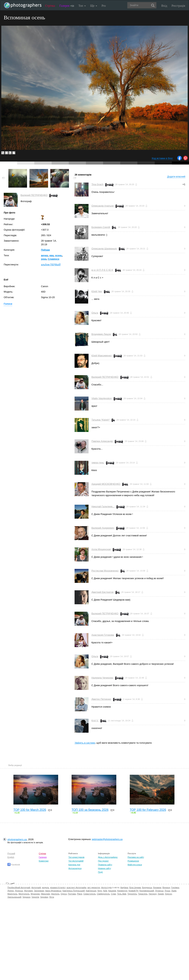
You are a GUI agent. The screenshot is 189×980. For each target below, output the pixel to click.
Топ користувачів (76, 857)
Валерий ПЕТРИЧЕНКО (34, 195)
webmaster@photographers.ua (107, 839)
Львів (174, 891)
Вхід (164, 6)
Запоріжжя (39, 891)
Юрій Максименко (101, 356)
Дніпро (11, 891)
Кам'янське (91, 891)
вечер (44, 255)
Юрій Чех (97, 291)
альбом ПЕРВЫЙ (51, 265)
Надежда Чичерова (102, 678)
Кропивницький (147, 891)
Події (100, 872)
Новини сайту (105, 868)
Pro (104, 6)
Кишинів (112, 891)
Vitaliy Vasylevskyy (101, 398)
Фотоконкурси (75, 868)
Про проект (103, 861)
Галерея (67, 6)
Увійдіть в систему (85, 743)
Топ (82, 6)
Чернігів (35, 897)
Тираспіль (143, 894)
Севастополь (89, 894)
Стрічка (50, 6)
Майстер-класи (135, 865)
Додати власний (176, 177)
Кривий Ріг (133, 891)
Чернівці (44, 897)
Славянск (53, 259)
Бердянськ (147, 888)
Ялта (52, 897)
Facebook (14, 865)
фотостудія (107, 888)
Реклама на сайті (136, 857)
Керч (100, 891)
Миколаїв (45, 894)
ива (52, 255)
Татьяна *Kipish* (100, 420)
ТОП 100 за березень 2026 (90, 810)
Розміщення (133, 861)
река (44, 259)
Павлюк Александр (102, 441)
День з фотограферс (108, 857)
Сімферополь (103, 894)
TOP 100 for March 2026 (30, 810)
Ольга (95, 313)
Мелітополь (24, 894)
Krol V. (95, 720)
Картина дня (74, 865)
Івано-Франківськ (53, 891)
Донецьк (19, 891)
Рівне (80, 894)
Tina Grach (97, 184)
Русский (11, 853)
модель (46, 888)
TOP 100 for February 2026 (148, 810)
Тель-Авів (122, 894)
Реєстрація (178, 6)
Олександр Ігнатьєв (102, 206)
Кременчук (122, 891)
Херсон (168, 894)
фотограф (36, 888)
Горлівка (175, 888)
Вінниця (166, 888)
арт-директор (94, 888)
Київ (105, 891)
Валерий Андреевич (103, 528)
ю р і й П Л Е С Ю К (102, 270)
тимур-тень (98, 463)
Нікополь (55, 894)
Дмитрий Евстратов (102, 592)
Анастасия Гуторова (103, 635)
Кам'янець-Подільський (74, 891)
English (11, 857)
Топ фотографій (76, 861)
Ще (94, 6)
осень (59, 255)
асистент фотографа (76, 888)
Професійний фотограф (19, 888)
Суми (113, 894)
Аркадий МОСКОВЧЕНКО (106, 484)
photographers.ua (17, 839)
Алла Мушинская (101, 549)
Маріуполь (12, 894)
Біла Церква (135, 888)
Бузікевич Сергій (101, 227)
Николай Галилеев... (103, 506)
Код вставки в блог (162, 158)
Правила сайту (105, 865)
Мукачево (35, 894)
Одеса (64, 894)
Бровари (157, 888)
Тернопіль (132, 894)
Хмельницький (14, 897)
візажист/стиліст (58, 888)
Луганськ (159, 891)
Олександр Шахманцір (104, 249)
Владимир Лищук (101, 334)
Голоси (8, 304)
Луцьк (167, 891)
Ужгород (153, 894)
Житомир (28, 891)
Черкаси (26, 897)
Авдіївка (124, 888)
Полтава (72, 894)
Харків (161, 894)
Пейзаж (45, 250)
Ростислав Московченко (105, 571)
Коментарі (44, 861)
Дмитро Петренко (101, 699)
